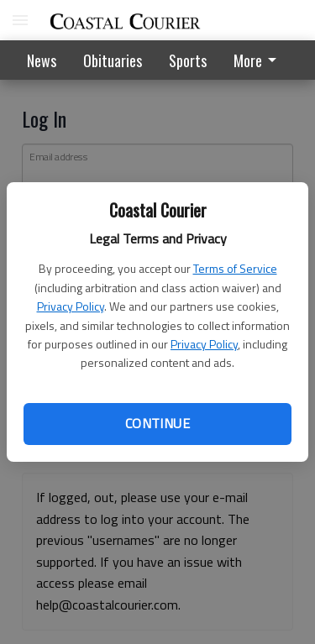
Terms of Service (235, 268)
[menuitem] (260, 60)
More (258, 60)
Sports (188, 60)
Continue (157, 423)
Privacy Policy (71, 306)
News (42, 60)
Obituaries (113, 60)
